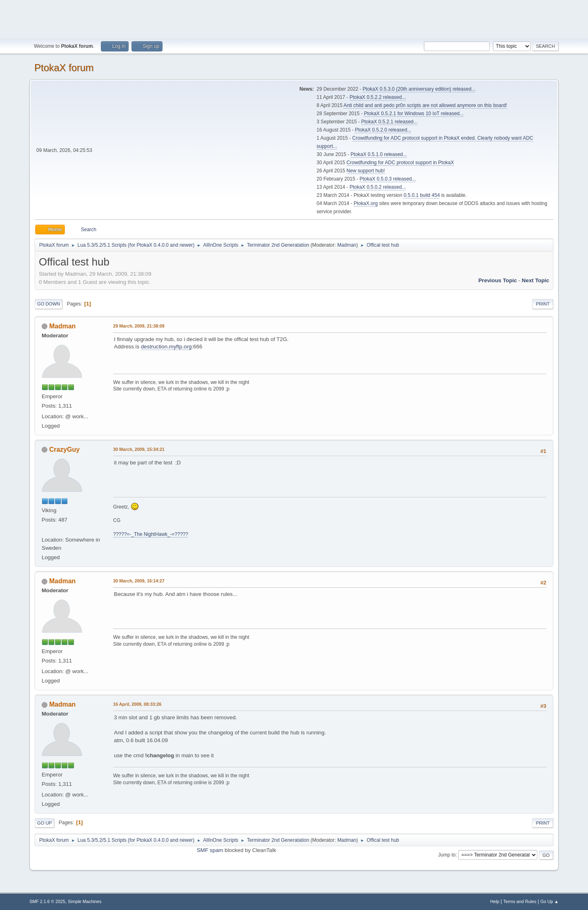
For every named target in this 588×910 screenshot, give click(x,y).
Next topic (536, 280)
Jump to (447, 855)
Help (495, 901)
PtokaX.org (366, 203)
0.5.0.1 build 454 (422, 195)
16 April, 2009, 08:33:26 (137, 704)
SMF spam (210, 850)
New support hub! (366, 171)
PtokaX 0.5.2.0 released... (383, 130)
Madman (347, 245)
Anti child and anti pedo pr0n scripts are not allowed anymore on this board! (425, 105)
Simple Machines (85, 901)
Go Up (45, 823)
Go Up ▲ (549, 901)
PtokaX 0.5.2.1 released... (390, 122)
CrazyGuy (64, 449)
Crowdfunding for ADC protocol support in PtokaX (400, 163)
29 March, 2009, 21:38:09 (139, 326)
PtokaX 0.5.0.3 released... (388, 179)
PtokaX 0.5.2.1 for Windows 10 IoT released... (414, 114)
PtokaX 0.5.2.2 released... (378, 97)
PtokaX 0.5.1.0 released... (379, 154)
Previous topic (498, 280)
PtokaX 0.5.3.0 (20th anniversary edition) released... (419, 89)
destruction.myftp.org (166, 347)
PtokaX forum (64, 68)
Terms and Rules (520, 901)
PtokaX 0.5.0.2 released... (378, 187)
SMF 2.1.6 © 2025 (47, 901)
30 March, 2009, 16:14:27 (139, 581)
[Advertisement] (294, 18)
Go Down (49, 304)
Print (543, 304)
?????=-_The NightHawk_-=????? (151, 534)
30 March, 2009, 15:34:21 (139, 449)
